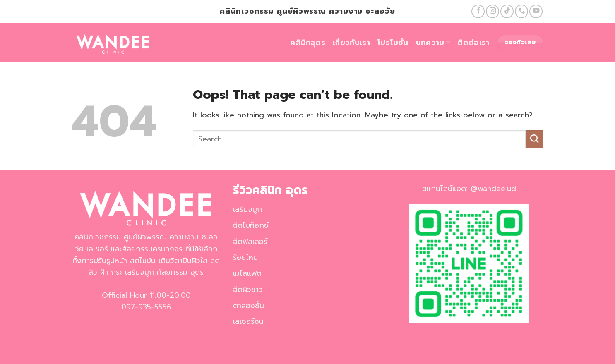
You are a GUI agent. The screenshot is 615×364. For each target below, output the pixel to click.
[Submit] (535, 139)
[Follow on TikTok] (507, 11)
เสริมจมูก (247, 209)
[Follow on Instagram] (492, 11)
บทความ (433, 43)
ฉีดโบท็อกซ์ (251, 225)
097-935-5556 (146, 307)
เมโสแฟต (247, 273)
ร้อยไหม (245, 257)
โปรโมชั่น (393, 43)
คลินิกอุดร (307, 43)
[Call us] (521, 11)
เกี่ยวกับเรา (351, 43)
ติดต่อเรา (473, 43)
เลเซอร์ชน (248, 321)
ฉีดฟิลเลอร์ (250, 242)
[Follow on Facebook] (478, 11)
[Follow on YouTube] (536, 11)
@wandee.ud (493, 189)
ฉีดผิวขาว (248, 290)
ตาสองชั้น (249, 306)
